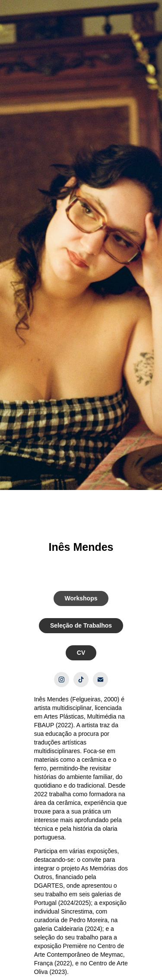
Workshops (81, 598)
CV (81, 653)
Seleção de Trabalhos (81, 625)
